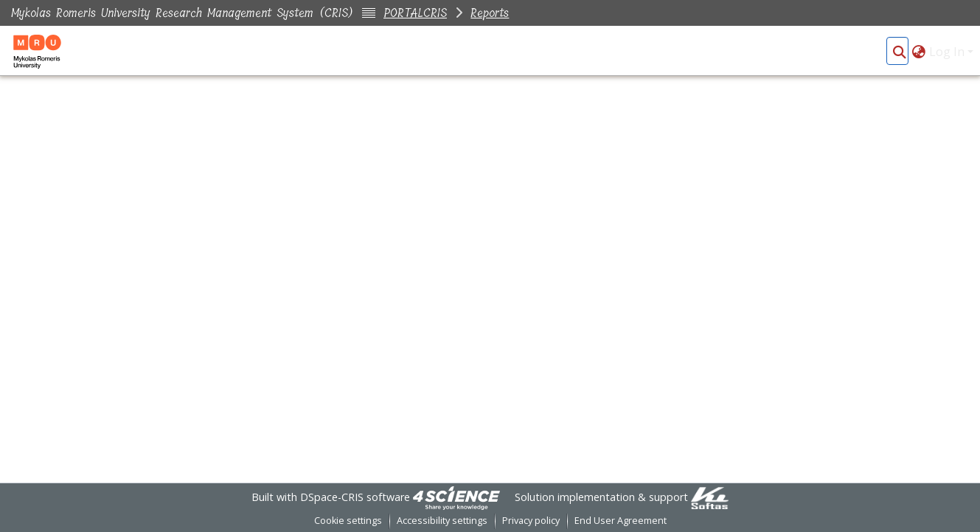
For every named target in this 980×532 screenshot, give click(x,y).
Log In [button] (948, 52)
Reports (490, 13)
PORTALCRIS (415, 13)
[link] (456, 497)
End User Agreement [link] (621, 521)
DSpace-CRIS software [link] (355, 497)
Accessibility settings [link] (442, 521)
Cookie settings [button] (348, 521)
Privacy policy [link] (531, 521)
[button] (899, 52)
